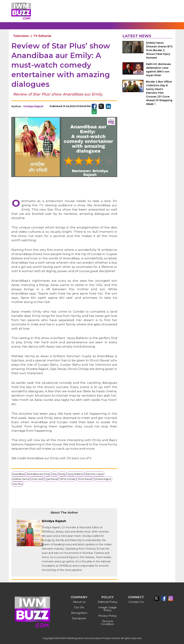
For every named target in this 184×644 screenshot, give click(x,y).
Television (21, 36)
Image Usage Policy (108, 609)
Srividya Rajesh (33, 106)
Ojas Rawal (51, 479)
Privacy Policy (108, 616)
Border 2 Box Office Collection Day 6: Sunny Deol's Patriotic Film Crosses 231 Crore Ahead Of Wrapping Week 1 (159, 93)
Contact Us (136, 602)
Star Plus (17, 484)
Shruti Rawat (85, 479)
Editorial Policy (108, 602)
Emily (62, 474)
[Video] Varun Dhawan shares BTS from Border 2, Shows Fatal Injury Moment (159, 50)
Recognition (79, 613)
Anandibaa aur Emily (39, 474)
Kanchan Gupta (94, 474)
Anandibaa (19, 474)
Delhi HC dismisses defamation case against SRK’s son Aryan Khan (158, 70)
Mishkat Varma (21, 479)
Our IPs (79, 607)
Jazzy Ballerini (76, 474)
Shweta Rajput (103, 479)
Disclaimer (79, 618)
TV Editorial (42, 36)
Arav (55, 474)
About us (79, 602)
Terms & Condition (108, 623)
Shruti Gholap (68, 479)
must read (37, 479)
